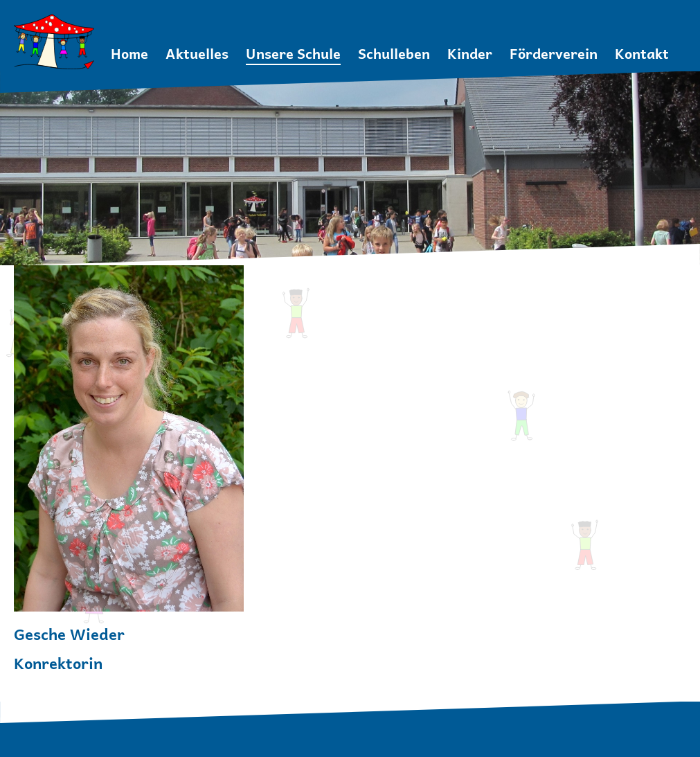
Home (129, 54)
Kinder (470, 54)
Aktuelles (197, 54)
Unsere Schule (293, 54)
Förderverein (554, 54)
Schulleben (394, 54)
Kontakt (642, 54)
